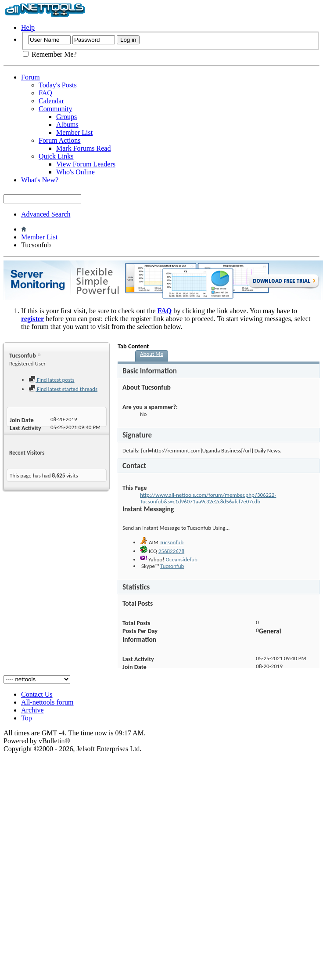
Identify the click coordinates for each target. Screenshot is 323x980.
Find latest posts (52, 380)
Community (55, 109)
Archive (32, 710)
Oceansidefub (181, 559)
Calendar (51, 101)
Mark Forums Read (83, 148)
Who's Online (75, 172)
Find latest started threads (63, 389)
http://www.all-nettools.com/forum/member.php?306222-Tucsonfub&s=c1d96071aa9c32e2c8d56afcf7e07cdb (208, 498)
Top (27, 718)
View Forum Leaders (86, 164)
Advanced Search (46, 214)
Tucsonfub (172, 542)
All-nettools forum (47, 702)
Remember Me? (50, 54)
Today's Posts (58, 85)
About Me (152, 354)
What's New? (40, 180)
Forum (31, 77)
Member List (74, 132)
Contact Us (37, 694)
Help (28, 27)
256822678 (171, 551)
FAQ (45, 93)
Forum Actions (60, 140)
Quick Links (56, 156)
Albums (67, 125)
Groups (66, 117)
